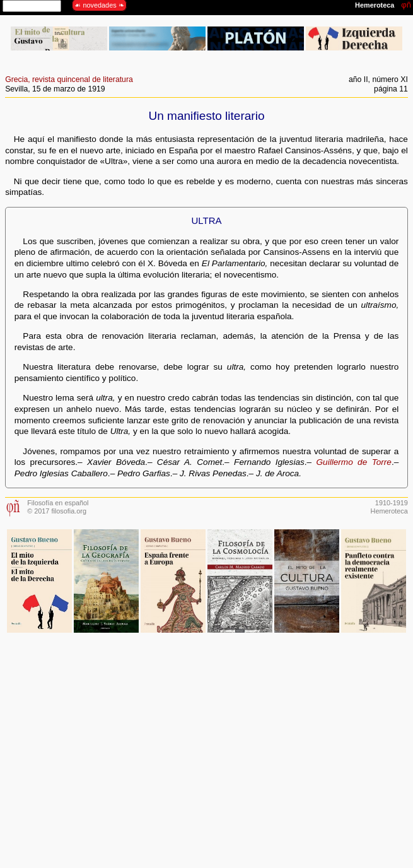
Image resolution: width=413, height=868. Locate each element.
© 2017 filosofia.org (57, 511)
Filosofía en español (58, 503)
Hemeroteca (389, 511)
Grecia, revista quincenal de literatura (69, 79)
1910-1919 (392, 503)
